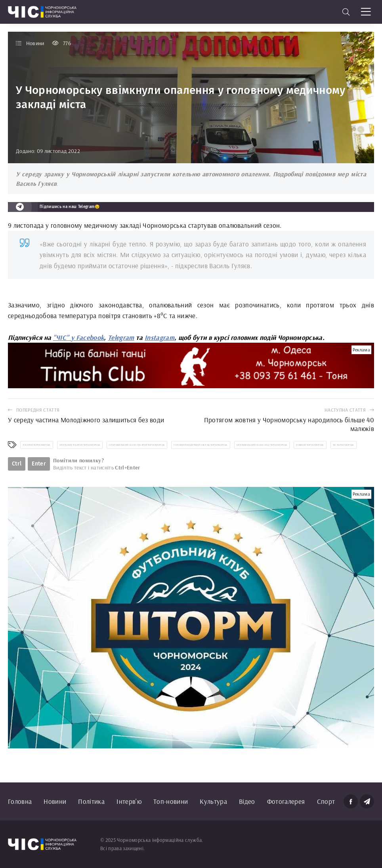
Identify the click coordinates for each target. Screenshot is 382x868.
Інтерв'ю (129, 801)
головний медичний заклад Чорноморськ (201, 445)
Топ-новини (171, 801)
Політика (91, 801)
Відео (247, 801)
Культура (213, 801)
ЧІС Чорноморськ (344, 445)
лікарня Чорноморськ (36, 445)
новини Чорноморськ (310, 445)
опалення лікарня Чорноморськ (80, 445)
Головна (20, 801)
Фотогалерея (286, 801)
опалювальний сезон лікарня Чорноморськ (137, 445)
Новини (55, 801)
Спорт (326, 801)
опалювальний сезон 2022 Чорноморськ (262, 445)
